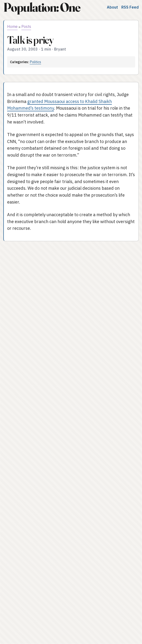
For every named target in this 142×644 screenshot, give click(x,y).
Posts (26, 26)
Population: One (42, 7)
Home (12, 26)
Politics (35, 62)
